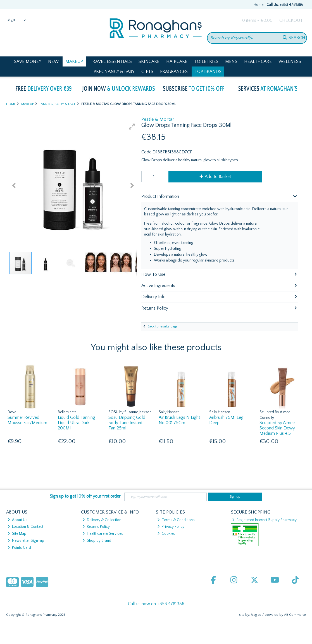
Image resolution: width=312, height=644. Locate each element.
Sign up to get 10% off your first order (85, 496)
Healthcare (258, 61)
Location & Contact (25, 527)
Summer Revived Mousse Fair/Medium (27, 420)
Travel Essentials (111, 61)
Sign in (13, 20)
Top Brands (208, 72)
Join (26, 20)
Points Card (19, 548)
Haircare (177, 61)
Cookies (166, 534)
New (53, 61)
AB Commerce (295, 615)
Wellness (290, 61)
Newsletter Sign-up (26, 541)
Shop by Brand (97, 541)
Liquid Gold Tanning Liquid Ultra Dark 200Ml (77, 423)
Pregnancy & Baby (114, 72)
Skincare (149, 61)
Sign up (235, 497)
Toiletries (206, 61)
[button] (132, 127)
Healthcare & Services (103, 534)
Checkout (291, 20)
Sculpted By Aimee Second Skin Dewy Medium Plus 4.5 (277, 428)
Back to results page (162, 326)
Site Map (17, 534)
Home (259, 5)
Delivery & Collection (102, 520)
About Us (17, 520)
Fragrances (174, 72)
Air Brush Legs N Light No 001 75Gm (179, 420)
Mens (231, 61)
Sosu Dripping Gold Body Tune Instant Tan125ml (127, 423)
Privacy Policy (171, 527)
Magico (256, 615)
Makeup (74, 61)
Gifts (147, 72)
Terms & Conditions (176, 520)
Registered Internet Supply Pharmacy (264, 520)
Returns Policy (96, 527)
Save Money (28, 61)
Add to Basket (215, 177)
